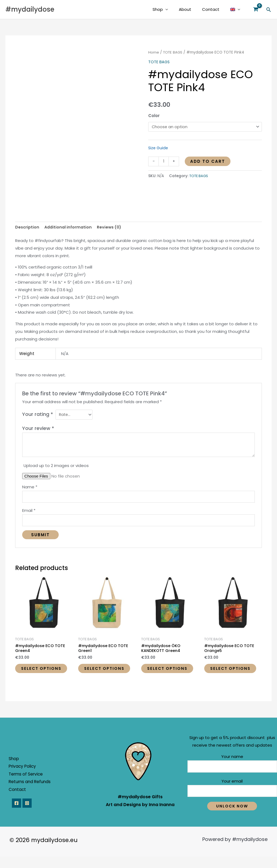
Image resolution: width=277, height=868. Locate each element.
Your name (232, 773)
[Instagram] (29, 814)
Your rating (38, 415)
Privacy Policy (27, 776)
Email (29, 512)
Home (154, 52)
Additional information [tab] (70, 227)
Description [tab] (28, 227)
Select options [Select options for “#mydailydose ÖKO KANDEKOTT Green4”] (162, 675)
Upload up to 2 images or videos (56, 466)
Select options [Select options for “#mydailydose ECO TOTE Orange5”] (225, 675)
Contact (215, 9)
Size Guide (159, 148)
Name (30, 488)
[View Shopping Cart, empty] (256, 9)
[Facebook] (17, 814)
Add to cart (208, 162)
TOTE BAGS (173, 52)
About (192, 9)
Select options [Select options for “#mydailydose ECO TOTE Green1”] (99, 675)
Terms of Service (30, 784)
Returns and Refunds (34, 792)
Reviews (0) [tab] (112, 227)
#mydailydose (30, 9)
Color (154, 116)
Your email (232, 798)
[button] (269, 9)
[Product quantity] (164, 162)
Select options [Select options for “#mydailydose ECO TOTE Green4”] (36, 675)
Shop (167, 9)
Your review (38, 429)
